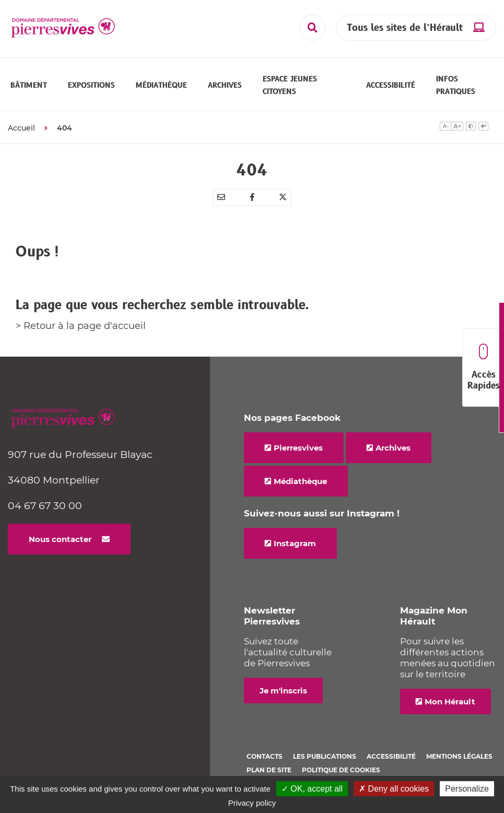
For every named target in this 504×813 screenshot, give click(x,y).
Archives (393, 448)
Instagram (295, 543)
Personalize (467, 789)
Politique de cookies (341, 770)
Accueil (21, 128)
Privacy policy (252, 803)
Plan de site (269, 770)
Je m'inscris (283, 691)
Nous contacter (60, 539)
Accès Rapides (483, 368)
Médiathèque (300, 481)
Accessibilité (391, 756)
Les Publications (325, 756)
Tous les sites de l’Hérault (405, 28)
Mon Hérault (450, 702)
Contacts (265, 756)
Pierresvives (298, 448)
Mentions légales (459, 756)
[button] (29, 85)
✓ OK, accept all (312, 789)
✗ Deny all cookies (394, 789)
